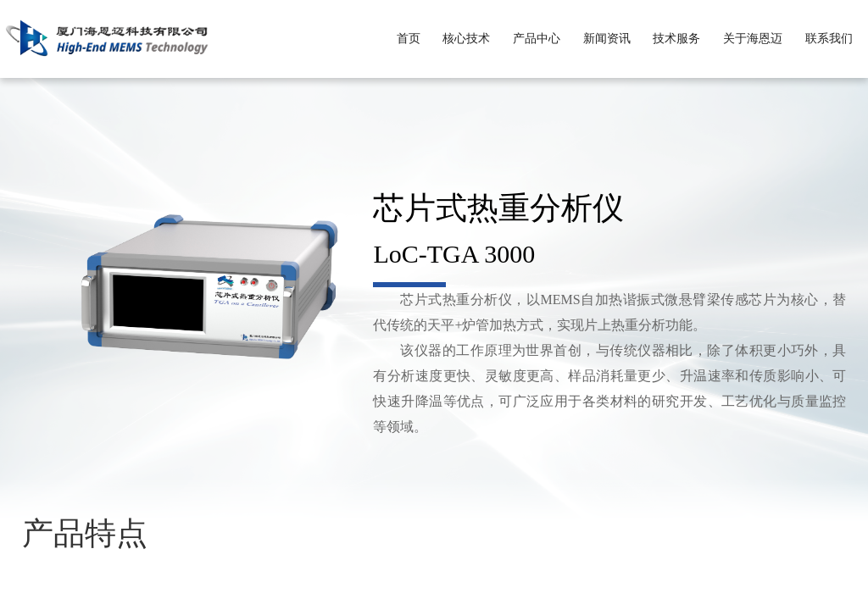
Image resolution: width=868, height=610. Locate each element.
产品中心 (537, 39)
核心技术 (466, 39)
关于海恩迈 (753, 39)
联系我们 (829, 39)
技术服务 (676, 39)
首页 (409, 39)
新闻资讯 (607, 39)
